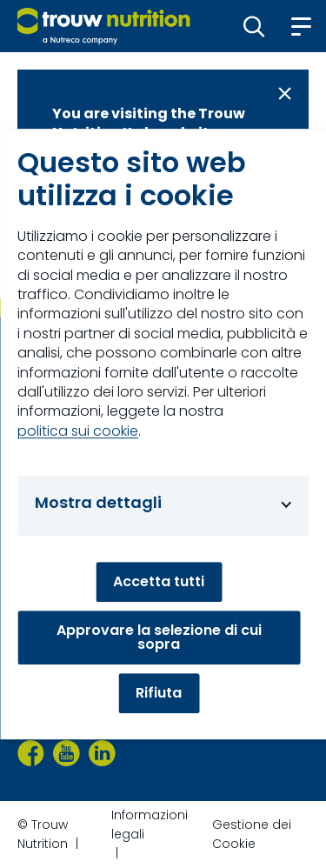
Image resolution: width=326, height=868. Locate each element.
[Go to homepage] (104, 26)
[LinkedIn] (102, 753)
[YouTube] (67, 753)
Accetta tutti (159, 581)
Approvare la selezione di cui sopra (159, 637)
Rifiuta (159, 693)
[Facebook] (31, 753)
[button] (254, 26)
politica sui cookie (78, 431)
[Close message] (285, 93)
